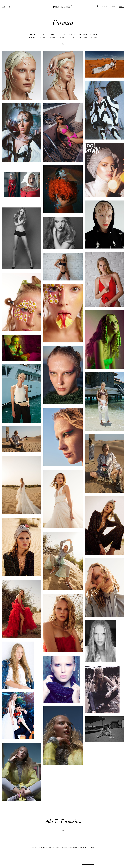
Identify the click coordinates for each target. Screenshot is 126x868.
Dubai (104, 6)
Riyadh (121, 6)
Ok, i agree (63, 865)
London (112, 6)
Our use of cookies (88, 864)
